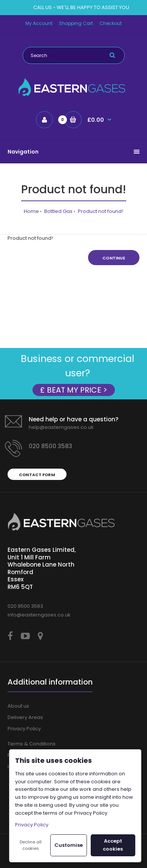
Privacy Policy (24, 729)
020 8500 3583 (50, 446)
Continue (114, 258)
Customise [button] (69, 845)
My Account (39, 23)
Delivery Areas (25, 717)
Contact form (37, 475)
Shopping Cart (76, 23)
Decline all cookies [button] (31, 845)
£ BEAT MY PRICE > (74, 390)
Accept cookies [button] (113, 845)
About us (18, 706)
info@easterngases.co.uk (39, 615)
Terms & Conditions (32, 744)
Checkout (111, 23)
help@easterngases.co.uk (61, 427)
